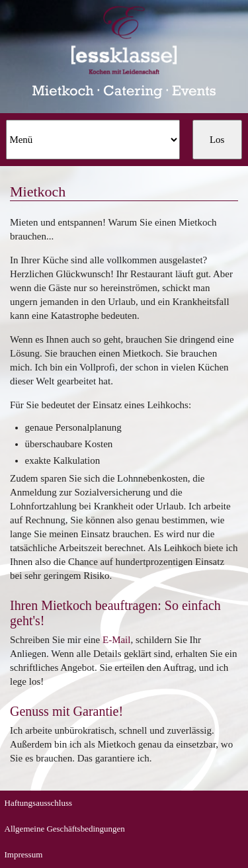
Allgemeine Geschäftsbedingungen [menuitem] (65, 829)
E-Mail (117, 640)
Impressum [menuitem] (24, 854)
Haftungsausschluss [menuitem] (39, 803)
